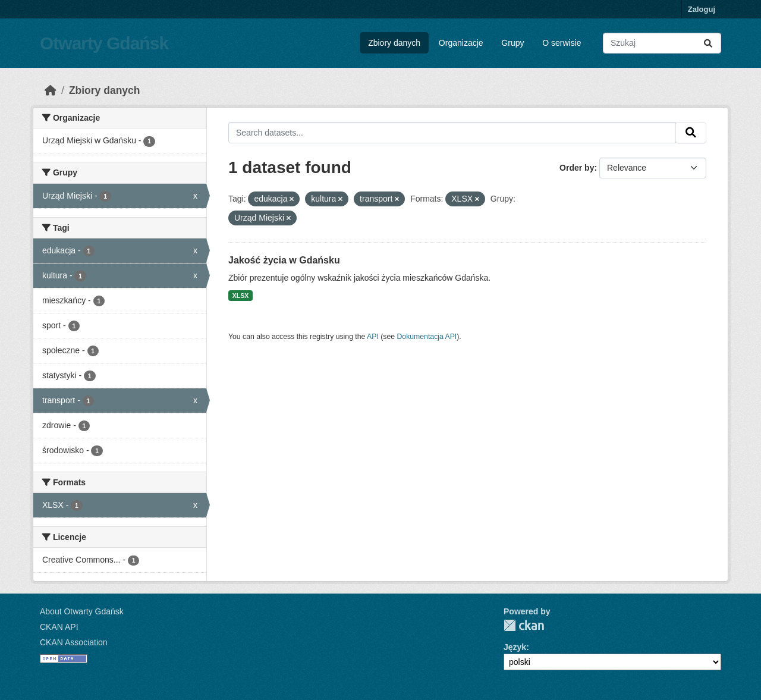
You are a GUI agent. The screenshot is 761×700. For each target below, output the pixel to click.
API (373, 337)
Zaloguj (702, 9)
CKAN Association (74, 642)
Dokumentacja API (427, 337)
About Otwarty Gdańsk (82, 611)
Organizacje (461, 43)
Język (515, 647)
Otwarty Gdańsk (104, 43)
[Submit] (708, 43)
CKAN (524, 625)
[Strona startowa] (51, 90)
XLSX (240, 296)
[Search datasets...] (662, 43)
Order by (577, 168)
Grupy (512, 43)
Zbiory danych (394, 43)
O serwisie (562, 43)
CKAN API (59, 627)
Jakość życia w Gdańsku (284, 260)
